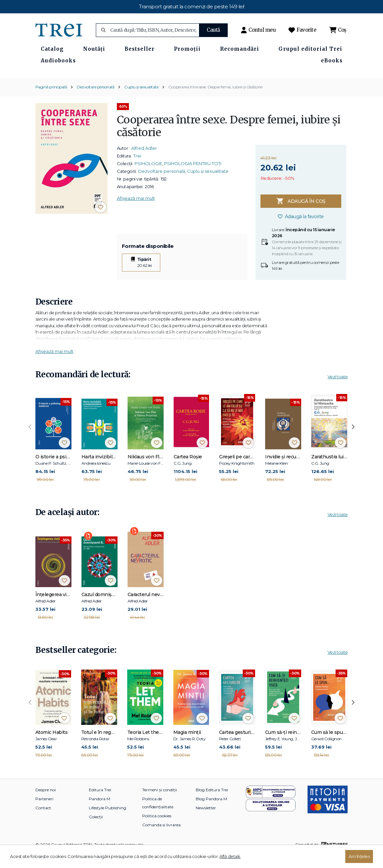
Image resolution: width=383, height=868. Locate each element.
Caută (213, 30)
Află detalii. (230, 856)
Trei (137, 170)
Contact (43, 822)
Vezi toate (338, 390)
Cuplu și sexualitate (141, 101)
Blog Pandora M (211, 813)
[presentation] (30, 441)
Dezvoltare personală (95, 101)
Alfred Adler (144, 162)
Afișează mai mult (136, 212)
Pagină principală (51, 101)
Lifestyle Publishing (108, 822)
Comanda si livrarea (161, 839)
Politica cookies (157, 830)
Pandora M (100, 813)
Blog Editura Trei (212, 804)
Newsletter (206, 822)
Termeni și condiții (160, 804)
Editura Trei (100, 804)
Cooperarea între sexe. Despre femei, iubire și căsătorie (215, 101)
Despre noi (46, 804)
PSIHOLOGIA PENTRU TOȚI (193, 177)
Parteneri (44, 813)
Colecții (96, 831)
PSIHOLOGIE (148, 177)
